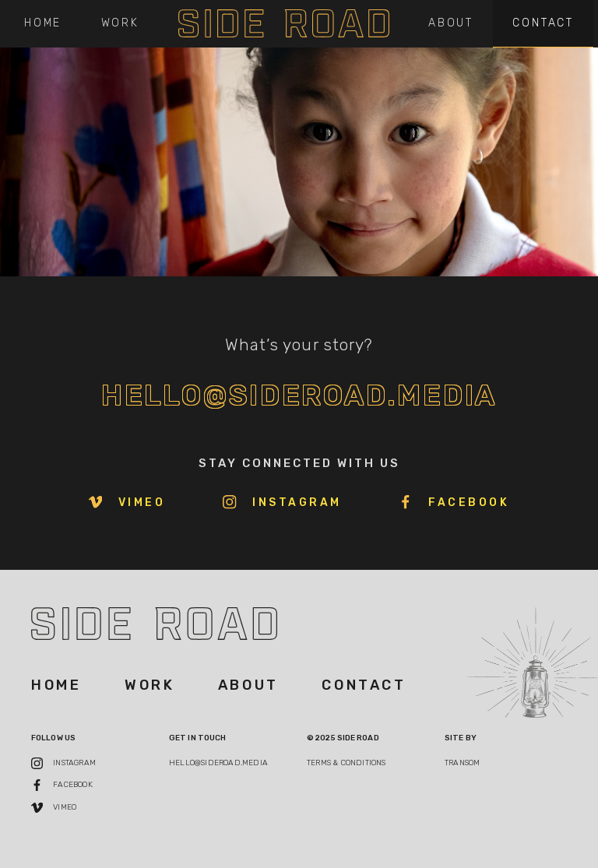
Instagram (282, 502)
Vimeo (127, 502)
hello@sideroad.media (299, 395)
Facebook (454, 502)
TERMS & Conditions (346, 763)
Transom (462, 763)
